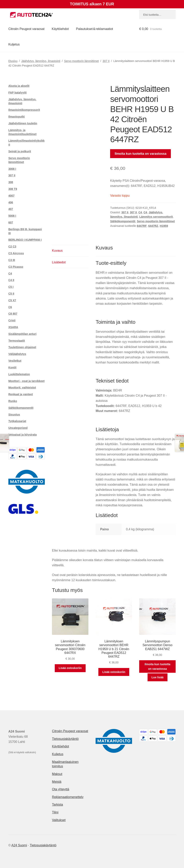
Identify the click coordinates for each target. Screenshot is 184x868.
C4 (140, 212)
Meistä (57, 782)
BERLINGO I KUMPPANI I (25, 240)
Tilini (55, 812)
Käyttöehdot (60, 29)
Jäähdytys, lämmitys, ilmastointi (41, 61)
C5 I (11, 287)
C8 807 (13, 314)
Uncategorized (18, 428)
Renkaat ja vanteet (21, 394)
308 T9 (13, 189)
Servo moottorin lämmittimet (81, 61)
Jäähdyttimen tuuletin (23, 123)
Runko (13, 401)
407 (11, 209)
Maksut (57, 774)
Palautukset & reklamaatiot (95, 29)
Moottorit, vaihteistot (22, 388)
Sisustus (14, 415)
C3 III (12, 260)
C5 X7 (12, 300)
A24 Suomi (19, 845)
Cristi (12, 320)
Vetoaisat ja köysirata (23, 435)
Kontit (12, 367)
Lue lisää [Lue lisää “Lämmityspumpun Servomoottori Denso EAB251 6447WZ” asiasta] (158, 677)
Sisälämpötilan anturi (23, 334)
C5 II (11, 294)
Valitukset (59, 820)
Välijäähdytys (17, 354)
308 (11, 182)
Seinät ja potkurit (20, 151)
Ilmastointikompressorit (24, 110)
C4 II (11, 280)
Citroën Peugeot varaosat (26, 29)
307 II (106, 61)
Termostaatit (17, 341)
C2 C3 (12, 246)
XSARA (13, 327)
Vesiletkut (15, 361)
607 (11, 222)
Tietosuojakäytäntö (65, 739)
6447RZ (153, 226)
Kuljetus (14, 44)
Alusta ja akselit (19, 86)
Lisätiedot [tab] (59, 262)
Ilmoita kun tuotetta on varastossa (141, 154)
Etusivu (13, 61)
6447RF (142, 226)
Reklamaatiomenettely (68, 797)
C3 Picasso (16, 267)
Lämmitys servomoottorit (156, 217)
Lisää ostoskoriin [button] (70, 668)
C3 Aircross (16, 253)
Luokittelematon (19, 374)
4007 (11, 196)
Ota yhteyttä (61, 789)
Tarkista (57, 805)
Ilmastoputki (17, 117)
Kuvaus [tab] (57, 251)
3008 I (12, 169)
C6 (10, 307)
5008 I (12, 216)
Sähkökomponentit (123, 221)
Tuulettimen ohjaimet (22, 347)
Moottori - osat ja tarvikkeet (26, 381)
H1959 (164, 226)
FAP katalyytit (18, 93)
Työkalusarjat (17, 421)
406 (11, 202)
